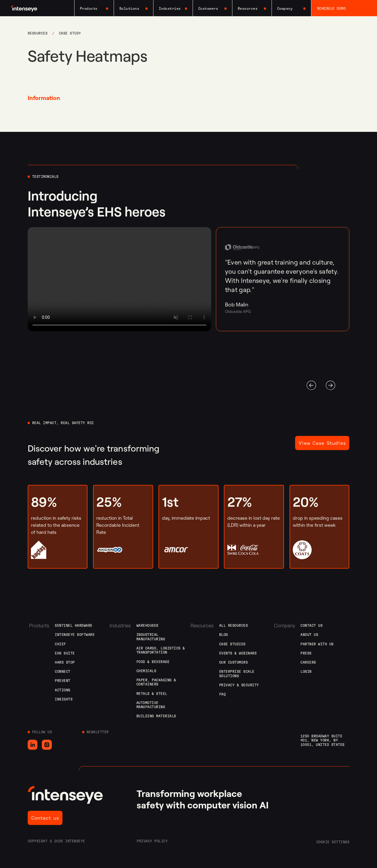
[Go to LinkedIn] (33, 745)
